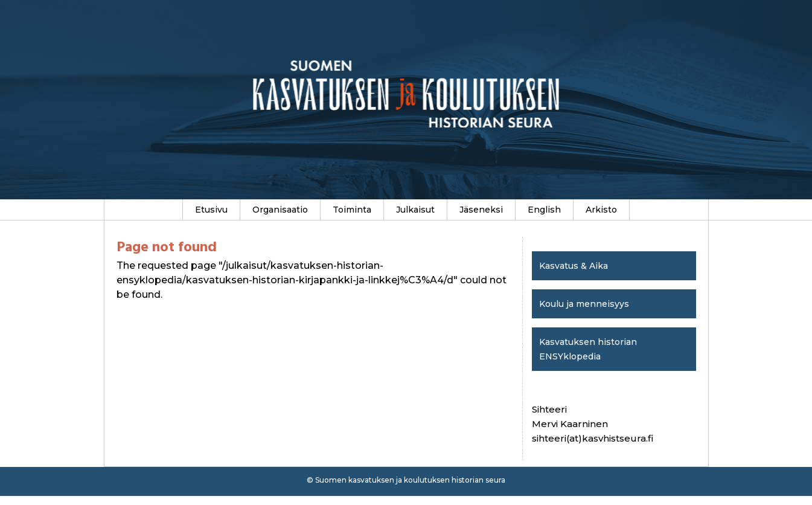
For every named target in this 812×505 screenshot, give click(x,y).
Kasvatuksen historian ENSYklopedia (588, 349)
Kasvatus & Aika (574, 266)
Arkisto (601, 210)
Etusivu (211, 210)
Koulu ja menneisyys (584, 304)
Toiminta (352, 210)
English (544, 210)
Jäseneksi (481, 210)
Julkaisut (415, 210)
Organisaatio (280, 210)
